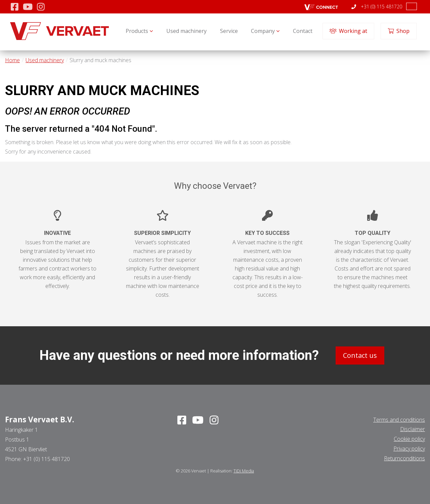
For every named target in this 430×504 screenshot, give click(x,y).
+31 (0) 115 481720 (377, 7)
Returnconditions (404, 458)
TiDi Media (244, 471)
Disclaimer (413, 429)
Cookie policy (409, 439)
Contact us (360, 355)
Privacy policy (409, 449)
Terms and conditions (399, 420)
